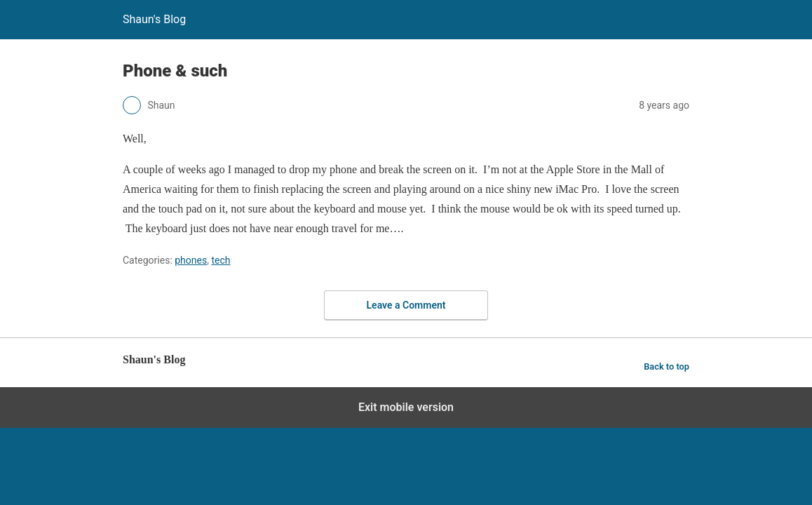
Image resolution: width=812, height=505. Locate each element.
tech (221, 260)
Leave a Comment (406, 305)
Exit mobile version (406, 407)
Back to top (666, 366)
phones (191, 260)
